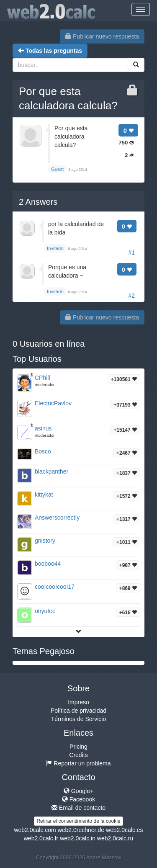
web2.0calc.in (78, 838)
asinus (43, 428)
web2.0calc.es (125, 830)
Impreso (78, 702)
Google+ (78, 791)
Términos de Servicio (79, 719)
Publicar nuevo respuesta (102, 36)
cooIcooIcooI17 (55, 587)
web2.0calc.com (35, 830)
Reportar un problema (78, 763)
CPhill (42, 378)
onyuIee (45, 611)
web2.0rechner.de (81, 830)
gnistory (45, 541)
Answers (38, 202)
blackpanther (51, 471)
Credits (78, 755)
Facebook (78, 799)
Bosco (43, 451)
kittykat (44, 495)
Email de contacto (78, 808)
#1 (131, 252)
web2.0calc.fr (41, 838)
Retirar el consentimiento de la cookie (78, 821)
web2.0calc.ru (115, 838)
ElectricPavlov (53, 403)
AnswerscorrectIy (57, 518)
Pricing (78, 747)
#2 (131, 296)
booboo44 (48, 564)
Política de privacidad (78, 711)
